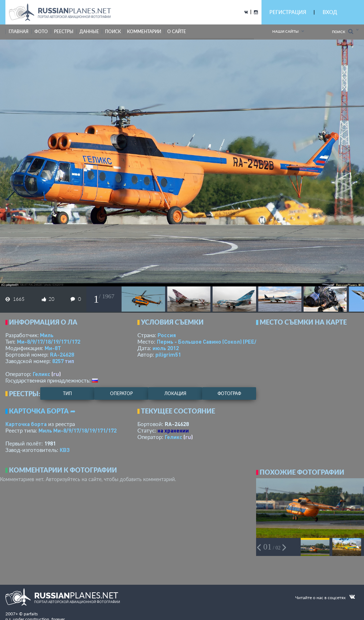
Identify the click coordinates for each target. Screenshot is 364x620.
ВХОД (330, 12)
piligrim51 (168, 354)
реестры (64, 31)
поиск (113, 31)
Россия (167, 335)
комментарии (144, 31)
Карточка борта (26, 424)
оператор (121, 393)
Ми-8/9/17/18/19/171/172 (49, 341)
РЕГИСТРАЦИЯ (288, 12)
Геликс (42, 374)
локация (175, 393)
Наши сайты (285, 31)
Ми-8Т (53, 348)
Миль (47, 335)
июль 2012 (166, 348)
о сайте (177, 31)
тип (69, 361)
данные (89, 31)
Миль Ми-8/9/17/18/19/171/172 (78, 430)
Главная (19, 31)
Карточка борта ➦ (42, 411)
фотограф (229, 393)
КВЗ (65, 450)
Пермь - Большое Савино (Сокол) (214, 341)
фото (41, 31)
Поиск (343, 31)
